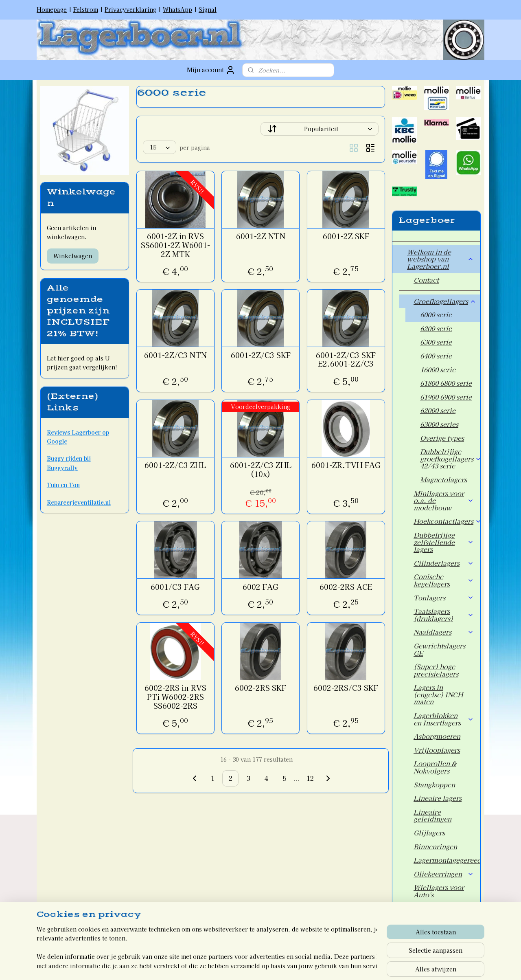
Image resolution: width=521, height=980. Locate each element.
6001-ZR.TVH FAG (346, 465)
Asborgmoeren (437, 736)
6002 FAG (260, 587)
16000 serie (438, 369)
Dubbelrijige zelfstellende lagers (444, 542)
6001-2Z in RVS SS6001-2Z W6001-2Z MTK (175, 245)
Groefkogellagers (445, 301)
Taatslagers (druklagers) (444, 615)
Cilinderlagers (444, 563)
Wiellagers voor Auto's (439, 891)
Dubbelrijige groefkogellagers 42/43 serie (450, 458)
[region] (207, 948)
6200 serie (436, 328)
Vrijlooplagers (437, 750)
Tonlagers (444, 598)
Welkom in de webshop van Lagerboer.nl (440, 259)
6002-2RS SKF (260, 688)
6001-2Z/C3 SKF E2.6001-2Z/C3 (346, 359)
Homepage (52, 9)
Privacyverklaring (130, 9)
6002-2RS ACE (346, 587)
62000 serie (438, 410)
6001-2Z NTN (260, 236)
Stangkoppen (434, 784)
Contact (426, 280)
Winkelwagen (73, 256)
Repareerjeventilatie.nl (79, 502)
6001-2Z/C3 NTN (175, 355)
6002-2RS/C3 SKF (346, 688)
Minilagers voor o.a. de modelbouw (444, 500)
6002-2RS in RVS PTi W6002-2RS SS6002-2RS (175, 697)
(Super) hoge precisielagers (436, 670)
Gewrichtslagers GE (439, 649)
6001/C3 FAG (175, 587)
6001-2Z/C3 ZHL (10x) (260, 469)
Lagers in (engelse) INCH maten (438, 694)
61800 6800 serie (446, 383)
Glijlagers (429, 833)
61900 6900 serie (446, 397)
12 (310, 778)
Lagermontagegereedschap (447, 860)
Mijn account (211, 70)
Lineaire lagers (438, 798)
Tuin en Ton (63, 485)
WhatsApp (177, 9)
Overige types (442, 438)
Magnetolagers (443, 479)
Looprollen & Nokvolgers (435, 767)
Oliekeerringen (444, 874)
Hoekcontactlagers (447, 521)
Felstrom (86, 9)
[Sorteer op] (320, 129)
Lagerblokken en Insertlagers (444, 719)
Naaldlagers (444, 632)
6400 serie (436, 356)
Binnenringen (435, 846)
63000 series (439, 424)
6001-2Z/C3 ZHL (175, 465)
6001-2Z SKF (346, 236)
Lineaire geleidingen (432, 815)
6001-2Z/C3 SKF (260, 355)
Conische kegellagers (444, 580)
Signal (208, 9)
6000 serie (436, 314)
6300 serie (436, 342)
